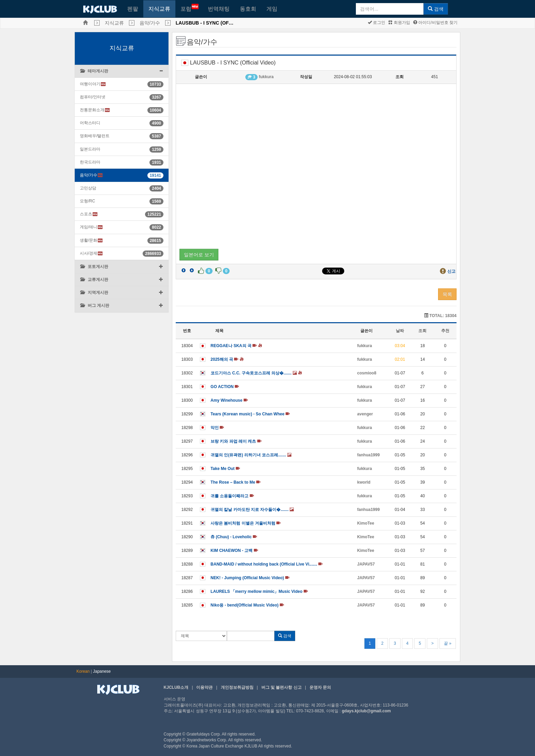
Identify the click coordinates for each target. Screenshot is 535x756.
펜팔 (133, 9)
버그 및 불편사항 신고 (281, 687)
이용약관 (204, 687)
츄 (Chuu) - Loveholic (234, 537)
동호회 (248, 9)
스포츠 (89, 214)
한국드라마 (90, 162)
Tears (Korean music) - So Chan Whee (250, 414)
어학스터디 (90, 123)
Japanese (102, 671)
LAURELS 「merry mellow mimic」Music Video (259, 591)
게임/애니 (91, 227)
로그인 (377, 23)
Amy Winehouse (229, 400)
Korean (83, 671)
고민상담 (88, 188)
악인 (217, 428)
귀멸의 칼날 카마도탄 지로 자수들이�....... (252, 510)
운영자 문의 (320, 687)
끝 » (448, 643)
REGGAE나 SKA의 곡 (236, 346)
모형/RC (88, 201)
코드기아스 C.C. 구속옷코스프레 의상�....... (256, 373)
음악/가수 (150, 23)
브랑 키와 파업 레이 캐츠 (236, 441)
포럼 (190, 8)
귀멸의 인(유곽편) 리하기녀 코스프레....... (251, 455)
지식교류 (159, 9)
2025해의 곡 (227, 359)
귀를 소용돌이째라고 (232, 496)
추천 (445, 331)
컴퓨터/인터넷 (93, 97)
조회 (422, 331)
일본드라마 (90, 149)
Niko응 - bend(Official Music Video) (247, 605)
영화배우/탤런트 (95, 136)
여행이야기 (93, 84)
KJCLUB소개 (176, 687)
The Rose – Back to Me (235, 482)
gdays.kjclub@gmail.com (366, 711)
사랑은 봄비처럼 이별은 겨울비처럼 (245, 523)
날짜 (400, 331)
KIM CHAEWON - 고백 (234, 551)
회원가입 (399, 23)
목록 (447, 294)
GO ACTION (225, 387)
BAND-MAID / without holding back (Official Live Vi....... (266, 564)
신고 (451, 271)
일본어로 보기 (199, 255)
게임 (272, 9)
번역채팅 (219, 9)
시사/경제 (91, 253)
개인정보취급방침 (237, 687)
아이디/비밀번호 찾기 (435, 23)
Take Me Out (225, 469)
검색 (436, 9)
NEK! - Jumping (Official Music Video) (250, 578)
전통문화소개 (95, 110)
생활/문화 (91, 240)
